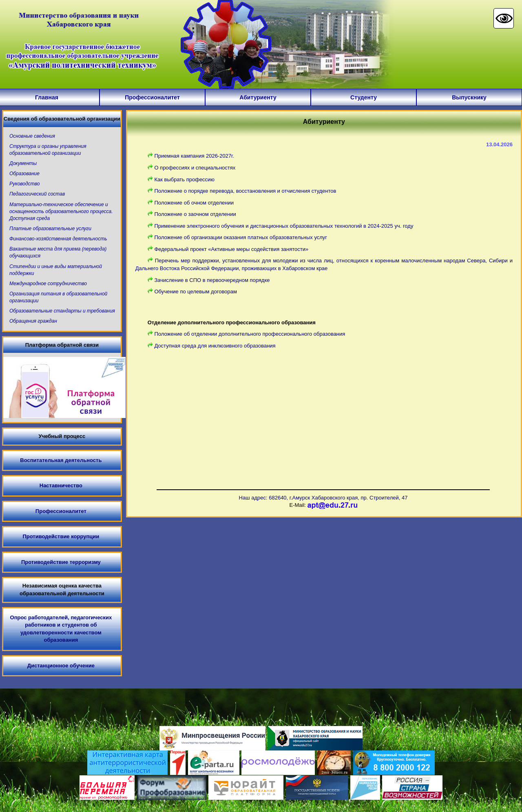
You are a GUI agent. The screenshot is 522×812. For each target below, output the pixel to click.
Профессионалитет (152, 97)
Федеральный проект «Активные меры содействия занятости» (231, 249)
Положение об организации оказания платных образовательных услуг (241, 237)
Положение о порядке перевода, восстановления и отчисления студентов (245, 191)
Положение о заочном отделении (195, 214)
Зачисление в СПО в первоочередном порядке (212, 280)
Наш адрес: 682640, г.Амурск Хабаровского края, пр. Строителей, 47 (323, 498)
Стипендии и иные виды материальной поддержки (56, 270)
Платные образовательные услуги (50, 229)
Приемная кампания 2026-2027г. (194, 156)
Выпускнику (469, 97)
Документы (23, 163)
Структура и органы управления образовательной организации (48, 150)
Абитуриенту (258, 97)
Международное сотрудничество (48, 284)
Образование (24, 174)
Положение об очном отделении (194, 203)
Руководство (24, 184)
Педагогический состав (37, 194)
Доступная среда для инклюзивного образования (215, 346)
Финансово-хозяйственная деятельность (58, 239)
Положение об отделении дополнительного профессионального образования (250, 334)
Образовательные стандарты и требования (62, 311)
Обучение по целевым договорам (196, 292)
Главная (47, 97)
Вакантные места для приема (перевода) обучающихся (58, 252)
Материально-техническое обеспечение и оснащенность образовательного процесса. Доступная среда (61, 211)
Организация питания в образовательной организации (58, 297)
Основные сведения (32, 136)
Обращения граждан (33, 321)
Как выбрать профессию (184, 179)
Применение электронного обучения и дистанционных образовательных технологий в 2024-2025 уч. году (284, 226)
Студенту (364, 97)
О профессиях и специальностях (195, 168)
